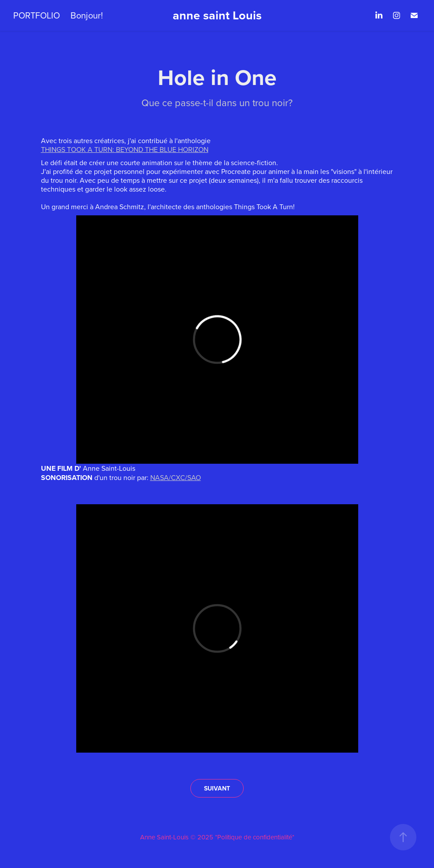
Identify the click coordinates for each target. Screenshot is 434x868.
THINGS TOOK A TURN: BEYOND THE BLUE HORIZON (125, 149)
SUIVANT (217, 788)
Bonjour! (87, 15)
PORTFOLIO (37, 15)
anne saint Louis (217, 15)
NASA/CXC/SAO (176, 477)
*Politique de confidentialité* (255, 837)
